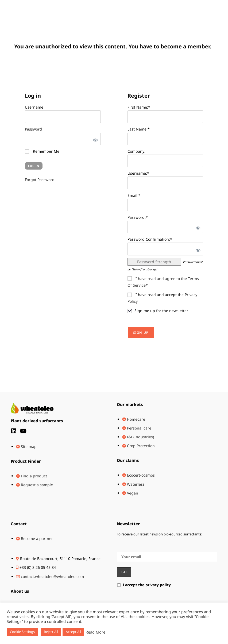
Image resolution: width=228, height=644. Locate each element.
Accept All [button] (73, 632)
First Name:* (139, 107)
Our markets (130, 404)
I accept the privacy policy (144, 585)
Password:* (138, 217)
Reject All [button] (51, 632)
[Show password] (94, 139)
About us (20, 591)
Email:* (134, 195)
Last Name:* (139, 129)
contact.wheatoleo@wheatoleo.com (52, 576)
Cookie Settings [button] (22, 632)
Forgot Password (40, 180)
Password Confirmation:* (150, 239)
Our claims (128, 460)
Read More (95, 632)
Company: (136, 151)
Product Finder (26, 461)
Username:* (138, 173)
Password (33, 129)
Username (34, 107)
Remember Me (42, 151)
